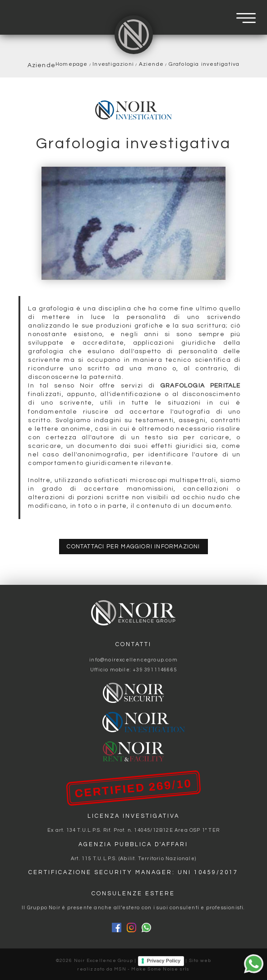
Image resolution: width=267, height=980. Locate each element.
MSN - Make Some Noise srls (152, 969)
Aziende (151, 64)
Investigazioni (113, 64)
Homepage (72, 64)
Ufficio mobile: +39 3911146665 (133, 670)
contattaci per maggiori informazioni (133, 547)
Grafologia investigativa (204, 64)
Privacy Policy (164, 961)
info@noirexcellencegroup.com (133, 660)
